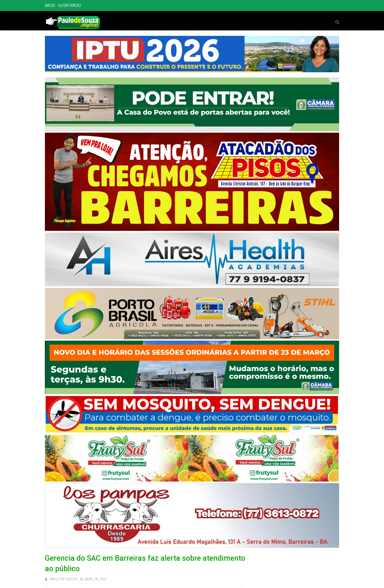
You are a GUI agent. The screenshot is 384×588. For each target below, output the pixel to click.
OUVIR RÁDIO (69, 6)
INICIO (50, 6)
